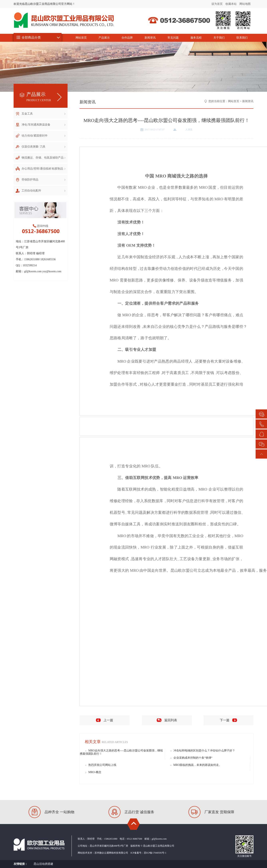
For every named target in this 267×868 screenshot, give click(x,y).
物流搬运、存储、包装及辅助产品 (44, 158)
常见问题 (173, 38)
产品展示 (104, 38)
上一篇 (108, 720)
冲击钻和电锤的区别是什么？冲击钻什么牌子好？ (204, 751)
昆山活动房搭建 (43, 864)
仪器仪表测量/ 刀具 (44, 147)
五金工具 (44, 114)
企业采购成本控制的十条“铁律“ (193, 758)
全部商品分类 (31, 37)
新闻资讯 (150, 38)
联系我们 (242, 38)
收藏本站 (231, 4)
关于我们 (219, 38)
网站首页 (81, 38)
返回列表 (171, 720)
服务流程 (196, 38)
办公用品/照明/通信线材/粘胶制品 (44, 169)
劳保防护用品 (44, 180)
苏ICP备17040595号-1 (155, 853)
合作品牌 (127, 38)
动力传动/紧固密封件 (44, 136)
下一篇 (225, 720)
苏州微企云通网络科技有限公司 (111, 853)
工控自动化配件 (44, 191)
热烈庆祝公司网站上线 (102, 765)
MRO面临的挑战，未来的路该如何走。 (197, 765)
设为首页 (217, 4)
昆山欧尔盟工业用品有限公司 (214, 29)
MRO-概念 (95, 772)
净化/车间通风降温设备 (44, 125)
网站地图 (245, 4)
